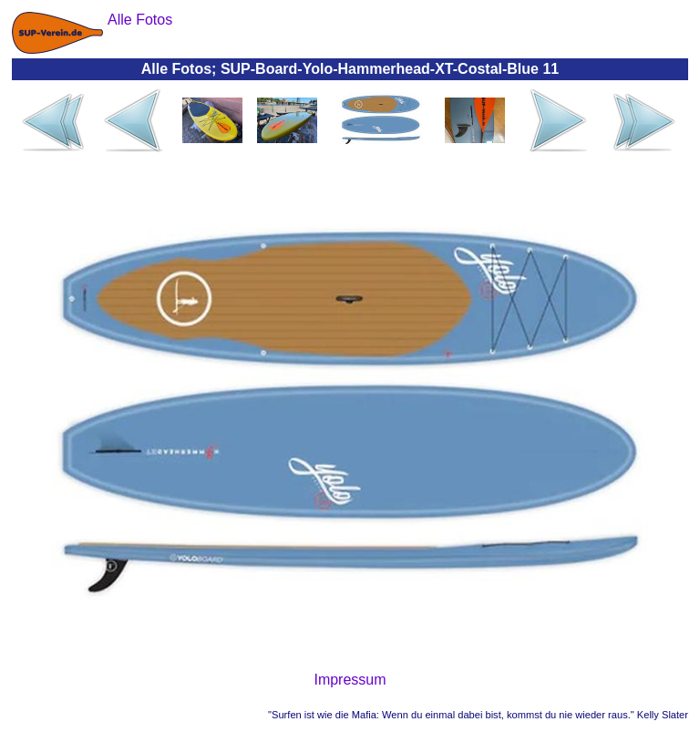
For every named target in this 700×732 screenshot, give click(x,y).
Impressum (350, 680)
